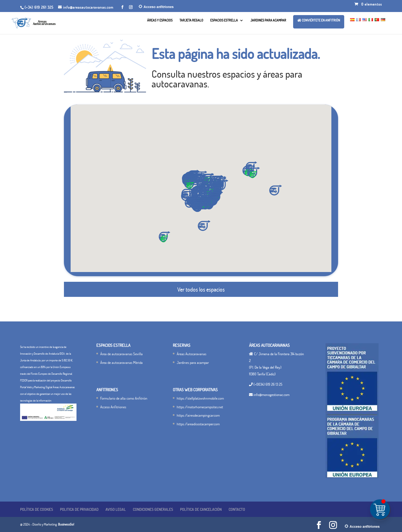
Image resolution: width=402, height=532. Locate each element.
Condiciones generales (153, 509)
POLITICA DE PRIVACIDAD (79, 509)
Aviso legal (116, 509)
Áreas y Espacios (160, 20)
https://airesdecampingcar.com (198, 415)
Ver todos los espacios (201, 289)
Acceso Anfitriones (113, 407)
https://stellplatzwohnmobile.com (200, 398)
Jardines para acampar (268, 20)
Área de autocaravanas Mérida (121, 362)
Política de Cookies (37, 509)
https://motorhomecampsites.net (200, 407)
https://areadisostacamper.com (198, 424)
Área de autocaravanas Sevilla (121, 354)
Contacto (237, 509)
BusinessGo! (66, 524)
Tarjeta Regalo (191, 20)
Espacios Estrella (224, 20)
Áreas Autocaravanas (192, 354)
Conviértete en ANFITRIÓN (319, 20)
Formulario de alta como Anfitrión (124, 398)
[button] (198, 207)
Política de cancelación (201, 509)
